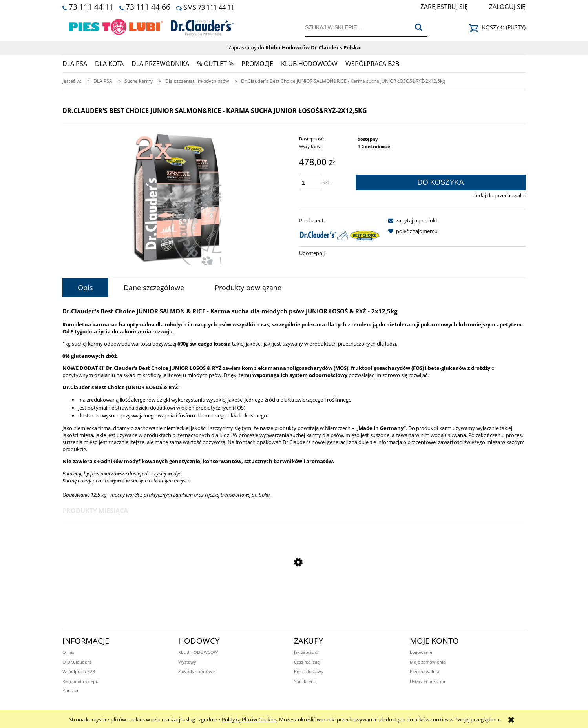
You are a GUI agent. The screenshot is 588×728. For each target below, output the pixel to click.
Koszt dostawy (309, 671)
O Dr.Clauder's (77, 662)
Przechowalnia (425, 671)
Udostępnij (312, 253)
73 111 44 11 (91, 7)
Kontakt (70, 691)
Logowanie (421, 652)
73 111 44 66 (148, 7)
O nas (68, 652)
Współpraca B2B (79, 671)
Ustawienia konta (427, 681)
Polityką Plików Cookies (249, 719)
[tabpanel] (294, 403)
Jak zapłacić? (306, 652)
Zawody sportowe (196, 671)
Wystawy (187, 662)
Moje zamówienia (428, 662)
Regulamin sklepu (80, 681)
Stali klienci (305, 681)
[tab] (85, 288)
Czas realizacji (308, 662)
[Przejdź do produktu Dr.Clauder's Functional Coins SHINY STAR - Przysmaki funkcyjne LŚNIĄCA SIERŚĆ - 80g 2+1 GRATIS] (294, 607)
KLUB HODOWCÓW (198, 652)
